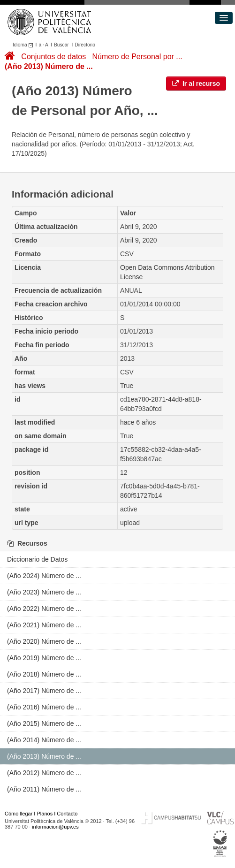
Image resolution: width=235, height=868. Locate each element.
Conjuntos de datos (53, 57)
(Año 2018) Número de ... (44, 674)
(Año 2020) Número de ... (44, 641)
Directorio (85, 45)
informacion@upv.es (55, 827)
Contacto (67, 814)
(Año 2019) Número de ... (44, 658)
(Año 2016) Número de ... (44, 707)
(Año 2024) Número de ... (44, 576)
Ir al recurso (196, 84)
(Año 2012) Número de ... (44, 773)
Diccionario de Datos (37, 559)
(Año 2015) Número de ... (44, 723)
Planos (45, 814)
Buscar (61, 45)
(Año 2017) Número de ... (44, 691)
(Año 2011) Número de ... (44, 789)
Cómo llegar (19, 814)
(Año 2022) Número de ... (44, 609)
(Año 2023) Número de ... (44, 592)
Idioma (24, 45)
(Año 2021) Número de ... (44, 625)
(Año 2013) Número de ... (49, 66)
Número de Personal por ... (137, 57)
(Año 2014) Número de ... (44, 740)
